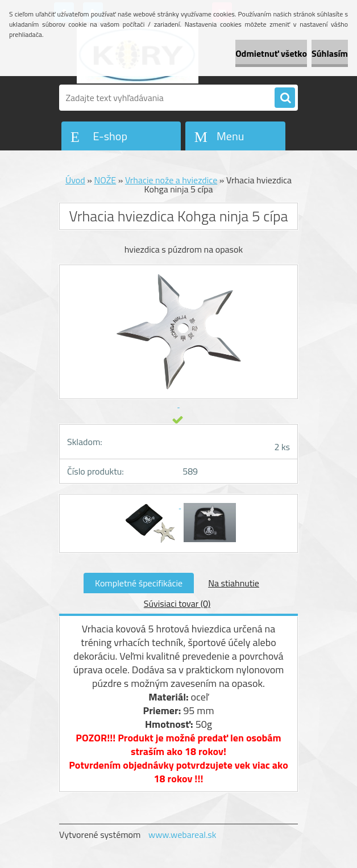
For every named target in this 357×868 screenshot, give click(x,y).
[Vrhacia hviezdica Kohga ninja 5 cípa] (151, 505)
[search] (285, 98)
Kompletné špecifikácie (139, 583)
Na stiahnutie (234, 583)
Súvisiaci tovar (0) (177, 603)
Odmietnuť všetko (271, 53)
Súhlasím (330, 53)
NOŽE (105, 180)
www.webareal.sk (182, 835)
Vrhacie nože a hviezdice (171, 180)
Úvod (75, 180)
